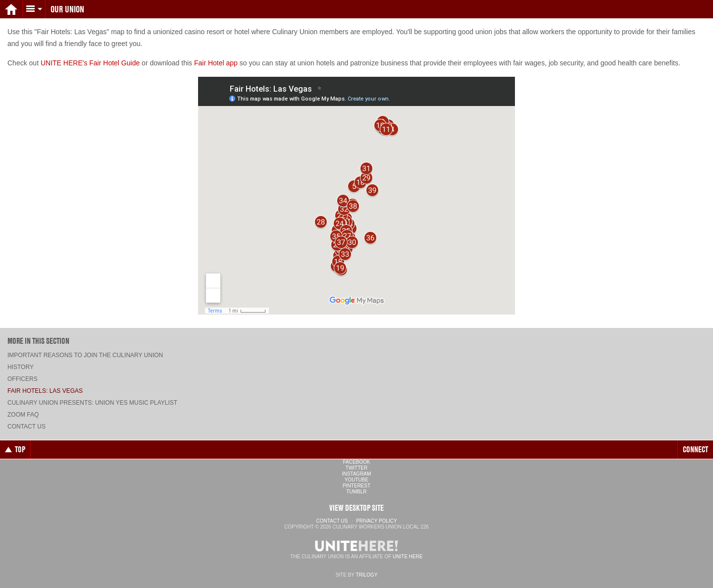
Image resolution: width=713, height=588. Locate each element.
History (21, 367)
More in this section (38, 341)
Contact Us (26, 427)
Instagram (357, 474)
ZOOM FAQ (23, 415)
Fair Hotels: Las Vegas (45, 391)
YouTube (356, 480)
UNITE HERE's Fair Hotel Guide (90, 63)
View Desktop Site (356, 508)
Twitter (356, 468)
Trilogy (366, 575)
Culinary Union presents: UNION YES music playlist (92, 403)
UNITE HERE (408, 557)
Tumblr (356, 492)
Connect (695, 449)
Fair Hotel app (216, 63)
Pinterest (356, 486)
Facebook (356, 462)
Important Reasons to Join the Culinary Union (85, 355)
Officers (23, 379)
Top (15, 449)
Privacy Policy (376, 521)
